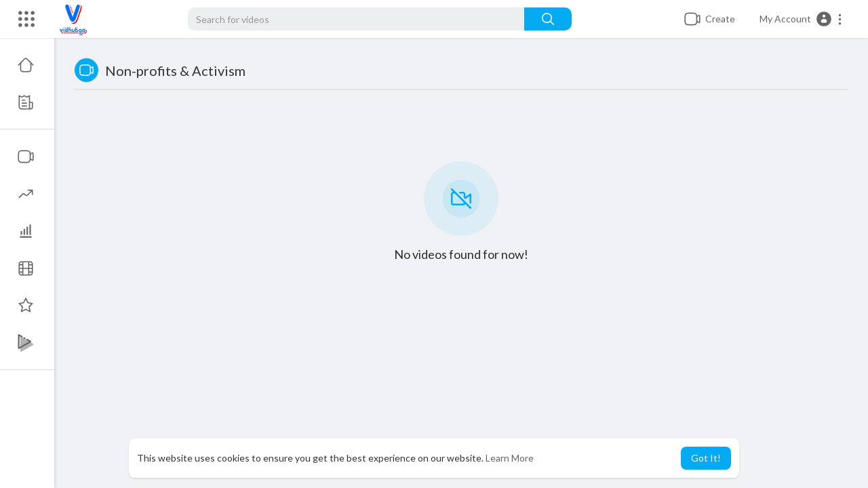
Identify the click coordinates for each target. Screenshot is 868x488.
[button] (801, 19)
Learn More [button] (510, 458)
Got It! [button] (706, 458)
